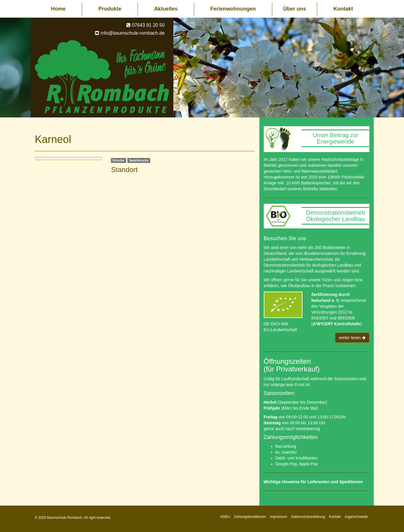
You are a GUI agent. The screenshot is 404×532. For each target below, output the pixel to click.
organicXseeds (356, 517)
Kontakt (343, 9)
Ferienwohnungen (233, 9)
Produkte (110, 9)
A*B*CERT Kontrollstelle (337, 324)
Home (58, 9)
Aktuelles (166, 9)
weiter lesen (352, 338)
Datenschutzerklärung (308, 517)
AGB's (225, 517)
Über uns (295, 9)
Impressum (279, 517)
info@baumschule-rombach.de (133, 33)
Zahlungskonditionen (250, 517)
